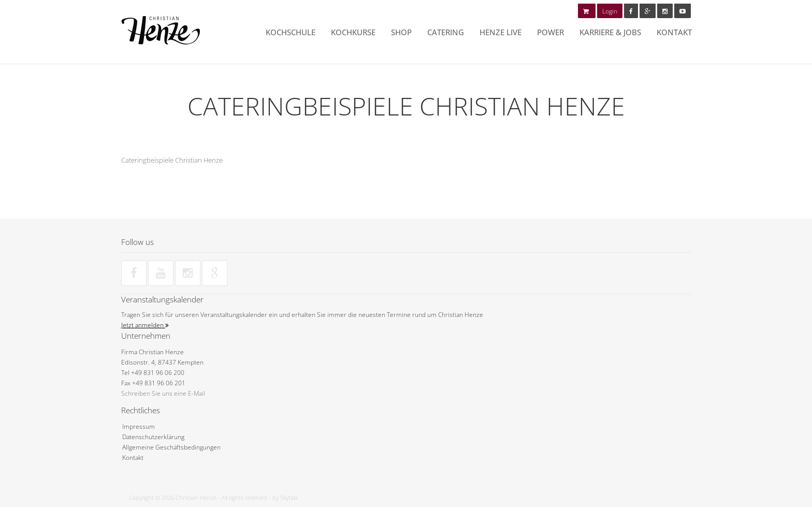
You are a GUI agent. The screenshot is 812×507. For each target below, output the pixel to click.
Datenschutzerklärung (153, 437)
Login (610, 11)
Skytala (289, 497)
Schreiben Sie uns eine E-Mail (163, 393)
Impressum (139, 426)
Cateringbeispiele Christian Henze (172, 160)
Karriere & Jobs (610, 32)
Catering (446, 32)
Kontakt (674, 32)
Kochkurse (353, 32)
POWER (550, 32)
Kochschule (291, 32)
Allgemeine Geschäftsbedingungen (171, 447)
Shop (401, 32)
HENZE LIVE (501, 32)
